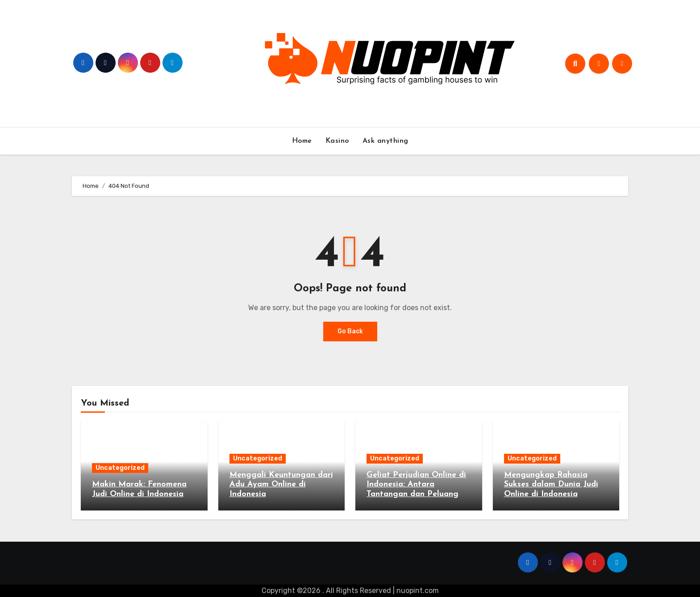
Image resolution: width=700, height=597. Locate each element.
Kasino (337, 141)
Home (302, 141)
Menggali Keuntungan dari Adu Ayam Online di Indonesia (281, 485)
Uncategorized (120, 468)
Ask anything (385, 141)
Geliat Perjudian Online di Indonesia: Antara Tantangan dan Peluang (416, 485)
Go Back (350, 331)
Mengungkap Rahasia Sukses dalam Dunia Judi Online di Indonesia (551, 485)
